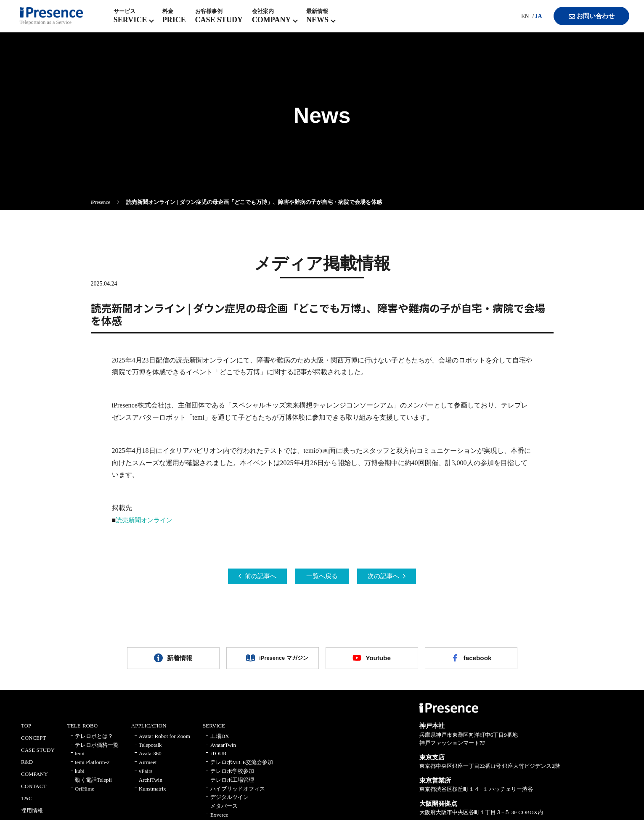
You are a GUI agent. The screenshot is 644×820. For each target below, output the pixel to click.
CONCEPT (33, 742)
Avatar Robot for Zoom (164, 741)
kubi (80, 776)
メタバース (224, 811)
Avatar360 (150, 758)
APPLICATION (149, 730)
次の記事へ (391, 577)
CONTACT (34, 791)
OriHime (85, 793)
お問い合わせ (585, 21)
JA (531, 21)
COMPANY (34, 779)
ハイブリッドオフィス (238, 793)
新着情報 (180, 660)
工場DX (220, 741)
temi (80, 758)
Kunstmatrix (152, 793)
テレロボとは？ (94, 741)
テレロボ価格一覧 (97, 749)
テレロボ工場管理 (232, 784)
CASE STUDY (38, 754)
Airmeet (148, 767)
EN (518, 21)
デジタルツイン (229, 802)
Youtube (378, 660)
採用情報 (32, 815)
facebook (477, 660)
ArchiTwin (151, 784)
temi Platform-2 (92, 767)
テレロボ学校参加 (232, 776)
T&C (27, 803)
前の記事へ (253, 577)
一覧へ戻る (322, 577)
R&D (27, 766)
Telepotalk (150, 749)
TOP (26, 730)
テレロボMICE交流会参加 (242, 767)
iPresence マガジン (279, 660)
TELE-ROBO (82, 730)
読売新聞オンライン (146, 520)
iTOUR (219, 758)
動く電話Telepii (93, 784)
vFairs (146, 776)
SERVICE (214, 730)
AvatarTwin (223, 749)
